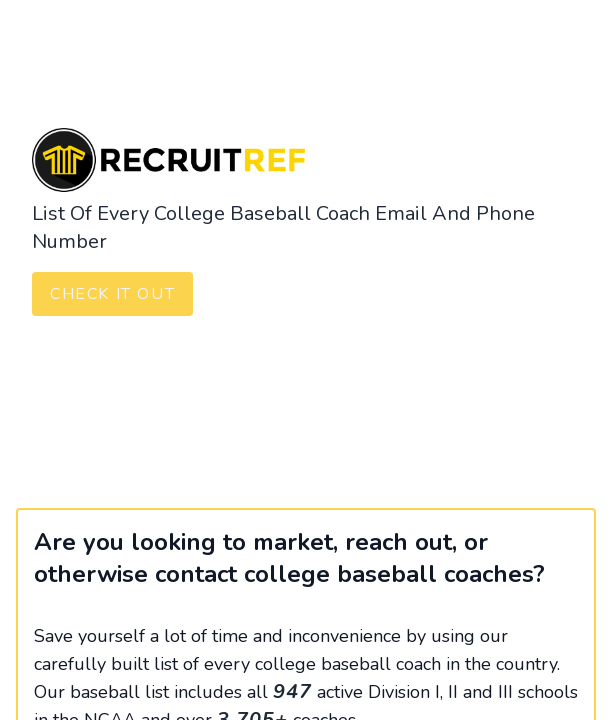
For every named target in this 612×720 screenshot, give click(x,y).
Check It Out (112, 294)
